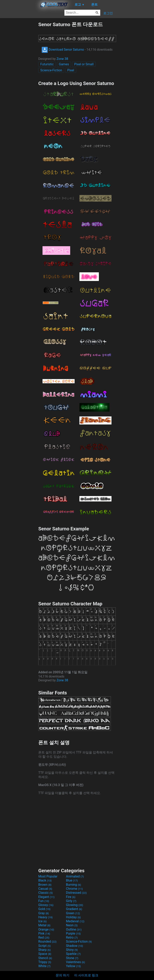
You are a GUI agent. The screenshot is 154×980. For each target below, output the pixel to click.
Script (45, 946)
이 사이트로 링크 (86, 975)
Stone (72, 958)
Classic (46, 893)
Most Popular (48, 876)
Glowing (74, 905)
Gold (44, 909)
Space (45, 954)
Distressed (76, 893)
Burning (73, 885)
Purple (73, 933)
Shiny (72, 950)
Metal (44, 925)
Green (73, 913)
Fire (71, 897)
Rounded (47, 942)
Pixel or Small (84, 64)
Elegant (46, 897)
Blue (72, 880)
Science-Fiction (51, 70)
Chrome (74, 889)
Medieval (75, 921)
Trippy (45, 962)
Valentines (75, 962)
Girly (71, 901)
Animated (75, 876)
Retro (72, 937)
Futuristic (47, 64)
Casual (45, 889)
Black (45, 880)
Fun (44, 901)
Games (64, 64)
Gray (44, 913)
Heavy (45, 917)
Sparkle (73, 954)
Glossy (46, 905)
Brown (45, 885)
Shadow (74, 946)
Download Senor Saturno (63, 50)
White (44, 966)
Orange (46, 929)
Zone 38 (62, 59)
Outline (74, 929)
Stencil (45, 958)
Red (44, 937)
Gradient (74, 909)
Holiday (73, 917)
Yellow (73, 966)
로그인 (108, 13)
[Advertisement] (19, 81)
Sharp (45, 950)
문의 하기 (63, 975)
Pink (44, 933)
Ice (42, 921)
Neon (72, 925)
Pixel (71, 70)
